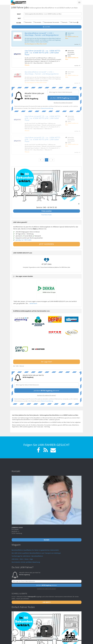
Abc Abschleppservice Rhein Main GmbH (36, 44)
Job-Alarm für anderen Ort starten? (63, 103)
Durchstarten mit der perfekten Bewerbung (26, 562)
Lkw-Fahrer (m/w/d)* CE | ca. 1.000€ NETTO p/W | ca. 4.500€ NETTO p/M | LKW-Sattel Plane (42, 53)
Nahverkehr (28, 22)
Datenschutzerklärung (47, 108)
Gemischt (64, 22)
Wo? (19, 18)
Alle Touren (74, 22)
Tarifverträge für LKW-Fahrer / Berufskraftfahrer (27, 556)
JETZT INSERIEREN (47, 244)
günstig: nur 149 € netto (24, 240)
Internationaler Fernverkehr (51, 22)
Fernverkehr (37, 22)
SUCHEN (46, 27)
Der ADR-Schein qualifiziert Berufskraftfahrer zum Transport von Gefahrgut (36, 553)
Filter (19, 23)
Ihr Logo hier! (47, 362)
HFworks (27, 65)
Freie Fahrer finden (47, 215)
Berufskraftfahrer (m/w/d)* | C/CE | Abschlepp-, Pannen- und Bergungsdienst (42, 34)
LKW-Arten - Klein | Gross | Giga (22, 559)
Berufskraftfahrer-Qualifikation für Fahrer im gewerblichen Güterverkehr (35, 550)
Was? (19, 14)
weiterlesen (33, 303)
